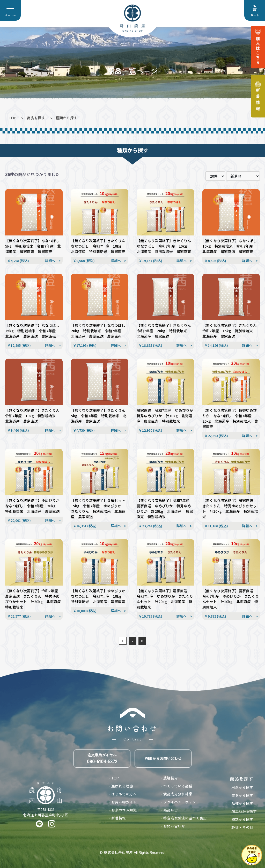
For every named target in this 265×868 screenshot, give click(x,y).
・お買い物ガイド (122, 802)
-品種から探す (241, 803)
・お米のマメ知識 (122, 810)
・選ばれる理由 (120, 786)
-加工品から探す (243, 811)
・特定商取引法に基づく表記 (183, 818)
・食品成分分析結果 (176, 794)
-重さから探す (241, 795)
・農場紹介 (169, 778)
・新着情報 (117, 818)
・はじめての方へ (122, 794)
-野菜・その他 (241, 827)
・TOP (113, 778)
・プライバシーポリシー (180, 802)
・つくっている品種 (176, 786)
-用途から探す (241, 787)
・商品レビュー (172, 810)
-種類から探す (241, 819)
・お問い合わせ (172, 826)
